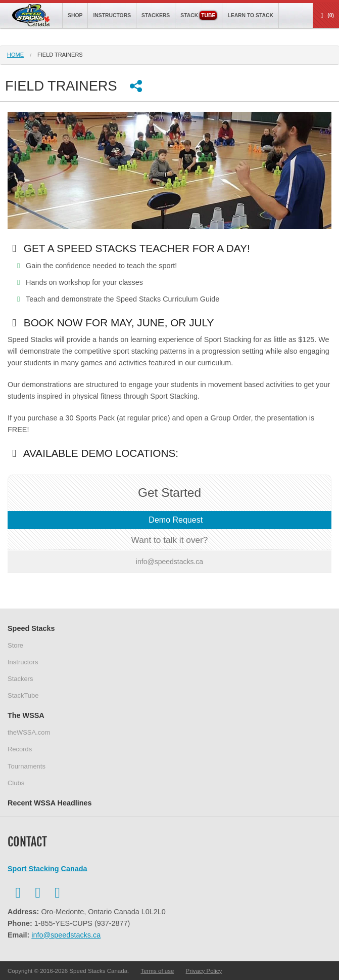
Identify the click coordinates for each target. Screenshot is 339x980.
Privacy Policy (204, 971)
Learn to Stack (250, 15)
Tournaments (27, 766)
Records (20, 749)
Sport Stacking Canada (47, 869)
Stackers (156, 15)
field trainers (60, 55)
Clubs (16, 783)
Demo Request (175, 520)
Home (15, 55)
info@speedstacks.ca (66, 935)
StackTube (23, 695)
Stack (199, 15)
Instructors (112, 15)
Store (15, 645)
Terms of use (157, 971)
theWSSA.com (29, 732)
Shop (75, 15)
